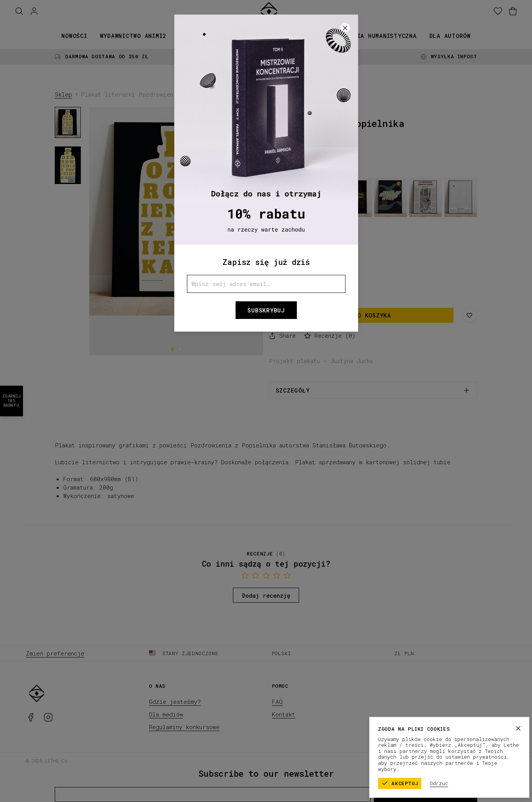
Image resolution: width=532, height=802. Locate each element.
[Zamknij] (345, 28)
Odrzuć (462, 783)
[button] (266, 401)
